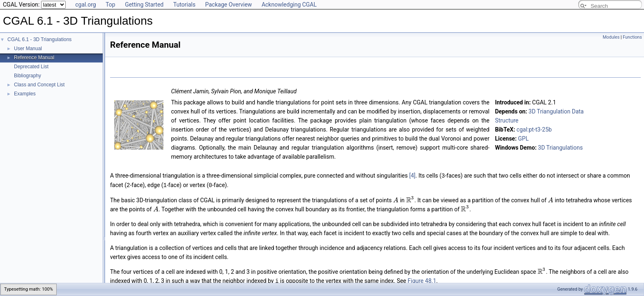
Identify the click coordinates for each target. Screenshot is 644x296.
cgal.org (85, 5)
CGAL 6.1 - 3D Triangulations (39, 39)
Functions (632, 37)
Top (110, 5)
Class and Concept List (39, 85)
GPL (523, 139)
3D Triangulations (560, 148)
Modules (611, 37)
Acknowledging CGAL (289, 5)
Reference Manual (34, 58)
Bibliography (28, 76)
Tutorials (184, 5)
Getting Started (144, 5)
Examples (25, 94)
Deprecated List (31, 67)
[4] (412, 176)
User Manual (28, 49)
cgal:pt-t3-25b (534, 129)
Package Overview (228, 5)
